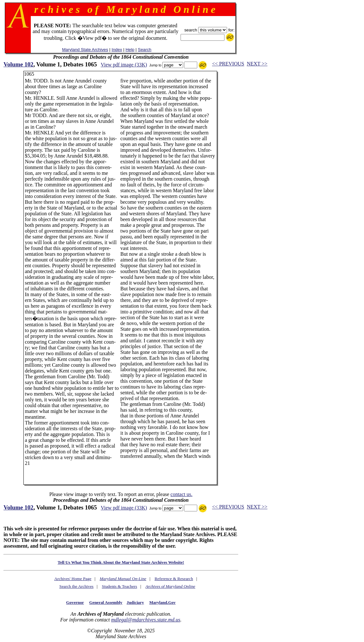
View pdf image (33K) (124, 65)
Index (117, 50)
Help (130, 50)
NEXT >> (257, 64)
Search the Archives (76, 586)
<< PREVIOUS (228, 64)
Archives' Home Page (73, 579)
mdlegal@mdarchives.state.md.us (145, 620)
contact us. (182, 494)
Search (145, 50)
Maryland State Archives (85, 50)
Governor (75, 602)
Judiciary (135, 602)
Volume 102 (18, 64)
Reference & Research (174, 579)
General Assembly (106, 602)
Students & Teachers (120, 586)
